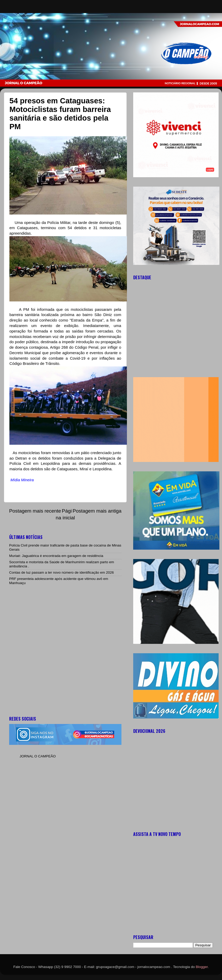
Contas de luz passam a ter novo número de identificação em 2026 (62, 572)
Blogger (202, 967)
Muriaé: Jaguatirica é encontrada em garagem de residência (56, 556)
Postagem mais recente (35, 511)
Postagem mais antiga (97, 511)
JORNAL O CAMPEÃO (38, 756)
